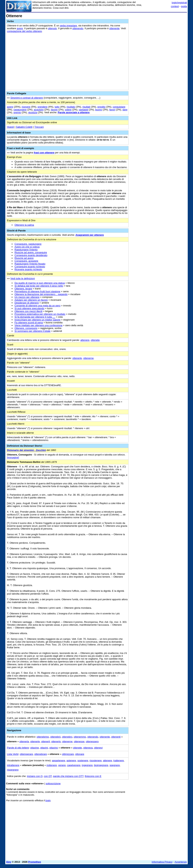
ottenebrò (56, 737)
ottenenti (116, 737)
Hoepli (10, 127)
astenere (71, 760)
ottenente (114, 28)
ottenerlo (56, 741)
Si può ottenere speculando (29, 308)
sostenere (83, 760)
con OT (48, 776)
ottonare (80, 754)
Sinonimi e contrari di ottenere (27, 98)
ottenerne (88, 358)
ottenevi (98, 748)
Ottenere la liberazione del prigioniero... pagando (41, 294)
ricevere (26, 107)
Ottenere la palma (24, 225)
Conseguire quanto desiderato (31, 255)
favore (54, 110)
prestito (101, 107)
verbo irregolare (68, 26)
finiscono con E (93, 776)
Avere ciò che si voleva (27, 247)
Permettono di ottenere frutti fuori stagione (37, 291)
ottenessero (92, 741)
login (48, 800)
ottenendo (78, 28)
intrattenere (13, 765)
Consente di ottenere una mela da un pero (38, 306)
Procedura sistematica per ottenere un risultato (40, 314)
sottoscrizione (53, 783)
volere (68, 110)
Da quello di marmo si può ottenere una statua (40, 283)
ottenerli (45, 741)
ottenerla (24, 741)
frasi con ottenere (44, 153)
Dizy (9, 862)
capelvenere (74, 765)
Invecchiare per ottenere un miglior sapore (38, 320)
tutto (57, 107)
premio (17, 112)
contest (175, 6)
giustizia (33, 112)
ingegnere (87, 765)
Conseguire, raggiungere (28, 244)
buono (99, 110)
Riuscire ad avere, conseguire (31, 252)
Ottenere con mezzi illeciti (28, 311)
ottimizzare (68, 754)
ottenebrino (43, 737)
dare (125, 110)
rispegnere (13, 770)
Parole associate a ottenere (74, 112)
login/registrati (179, 3)
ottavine (35, 748)
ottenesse (79, 741)
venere (62, 765)
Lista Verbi (13, 754)
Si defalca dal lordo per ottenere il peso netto (39, 286)
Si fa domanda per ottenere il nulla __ (35, 317)
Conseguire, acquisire (26, 261)
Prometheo (35, 862)
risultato (71, 107)
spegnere (115, 765)
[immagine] (13, 457)
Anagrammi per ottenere (90, 235)
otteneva (88, 748)
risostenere (96, 760)
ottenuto (52, 28)
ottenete (95, 340)
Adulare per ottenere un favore (31, 300)
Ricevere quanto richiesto (28, 269)
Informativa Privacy (162, 862)
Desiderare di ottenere (27, 303)
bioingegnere (101, 765)
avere (20, 28)
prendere (43, 107)
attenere (85, 340)
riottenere (52, 765)
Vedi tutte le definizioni (23, 278)
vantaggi (83, 110)
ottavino (54, 748)
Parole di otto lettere (18, 748)
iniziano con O (35, 776)
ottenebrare (41, 754)
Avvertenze (181, 862)
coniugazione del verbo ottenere (24, 31)
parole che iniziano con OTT (68, 776)
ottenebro (67, 737)
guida (184, 6)
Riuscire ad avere (24, 258)
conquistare (119, 107)
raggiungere (20, 110)
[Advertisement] (159, 37)
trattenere (119, 760)
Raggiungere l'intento (26, 250)
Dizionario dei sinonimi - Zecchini (26, 450)
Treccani (39, 127)
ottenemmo (80, 737)
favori (112, 110)
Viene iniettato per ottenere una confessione (38, 325)
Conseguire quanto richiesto (30, 267)
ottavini (44, 748)
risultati (86, 107)
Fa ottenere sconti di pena (29, 323)
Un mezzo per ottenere (27, 297)
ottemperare (26, 754)
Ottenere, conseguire (26, 328)
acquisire (39, 110)
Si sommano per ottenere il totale (33, 331)
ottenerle (77, 358)
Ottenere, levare (23, 289)
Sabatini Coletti (24, 127)
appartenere (58, 760)
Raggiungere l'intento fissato (30, 264)
